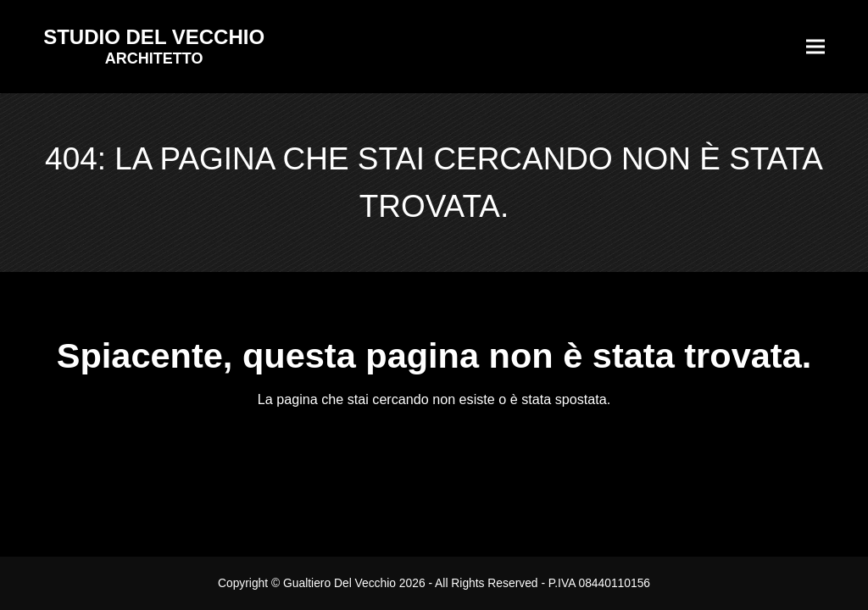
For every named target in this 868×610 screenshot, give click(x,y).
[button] (815, 47)
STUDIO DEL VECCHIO (154, 37)
